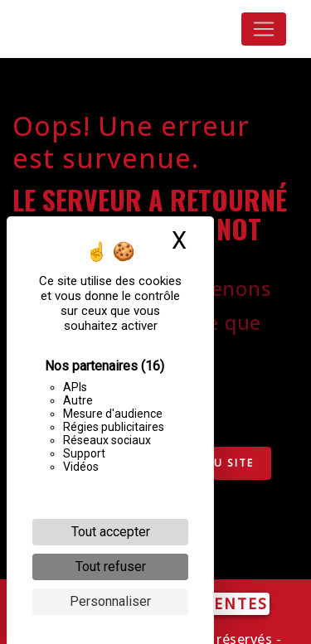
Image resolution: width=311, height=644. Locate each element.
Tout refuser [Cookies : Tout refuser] (111, 567)
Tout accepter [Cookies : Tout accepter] (111, 532)
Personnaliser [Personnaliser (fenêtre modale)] (110, 601)
